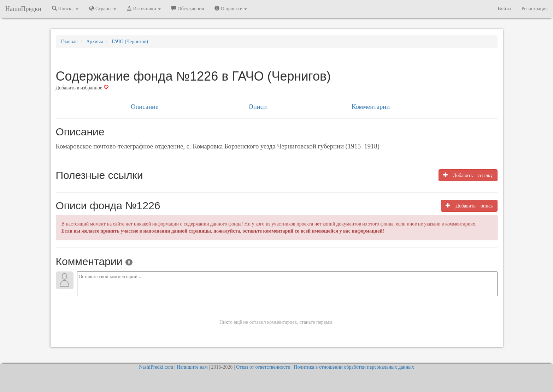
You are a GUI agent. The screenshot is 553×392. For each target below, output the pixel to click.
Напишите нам (192, 367)
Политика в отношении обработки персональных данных (354, 367)
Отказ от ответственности (263, 367)
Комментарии (371, 107)
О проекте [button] (231, 8)
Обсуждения (188, 8)
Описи (258, 107)
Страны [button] (103, 8)
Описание (145, 107)
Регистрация (535, 9)
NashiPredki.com (156, 367)
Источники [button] (144, 8)
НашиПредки (23, 9)
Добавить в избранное (82, 88)
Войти (504, 9)
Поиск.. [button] (65, 8)
